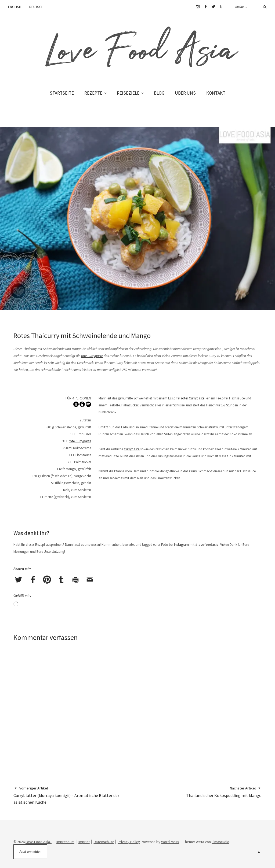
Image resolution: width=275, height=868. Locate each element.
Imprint (84, 842)
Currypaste (132, 449)
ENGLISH (15, 7)
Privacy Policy (129, 842)
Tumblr (221, 7)
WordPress (170, 842)
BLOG (159, 93)
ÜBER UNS (185, 93)
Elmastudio (220, 842)
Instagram (198, 7)
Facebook (205, 7)
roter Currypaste (193, 398)
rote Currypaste (92, 356)
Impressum (65, 842)
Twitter (213, 7)
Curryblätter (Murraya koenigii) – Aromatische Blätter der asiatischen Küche (75, 795)
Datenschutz (104, 842)
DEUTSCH (36, 7)
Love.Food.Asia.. (39, 842)
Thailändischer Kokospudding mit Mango (224, 792)
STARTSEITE (62, 93)
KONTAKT (216, 93)
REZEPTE (93, 93)
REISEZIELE (128, 93)
